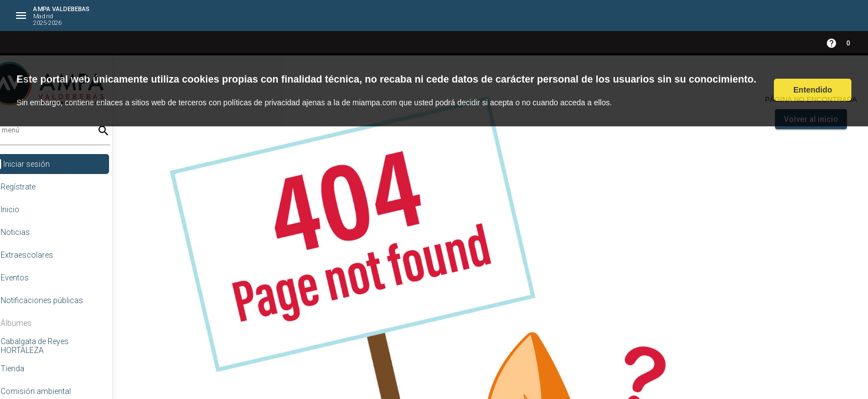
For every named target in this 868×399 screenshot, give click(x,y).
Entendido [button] (813, 90)
